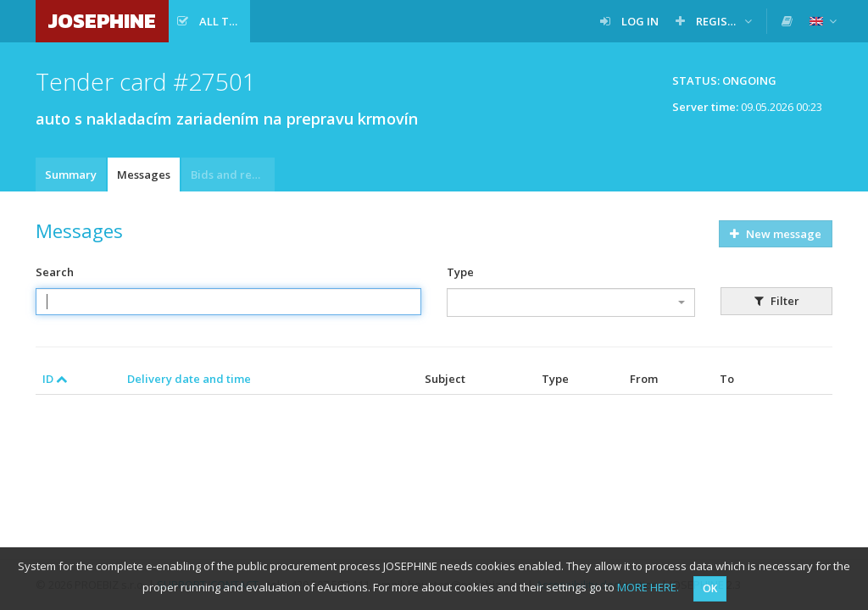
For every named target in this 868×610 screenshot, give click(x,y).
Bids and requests (233, 175)
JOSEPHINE (102, 21)
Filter (777, 301)
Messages (144, 175)
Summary (71, 175)
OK (710, 588)
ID (55, 379)
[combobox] (571, 302)
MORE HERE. (648, 587)
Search (55, 272)
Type (460, 272)
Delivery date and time (189, 379)
